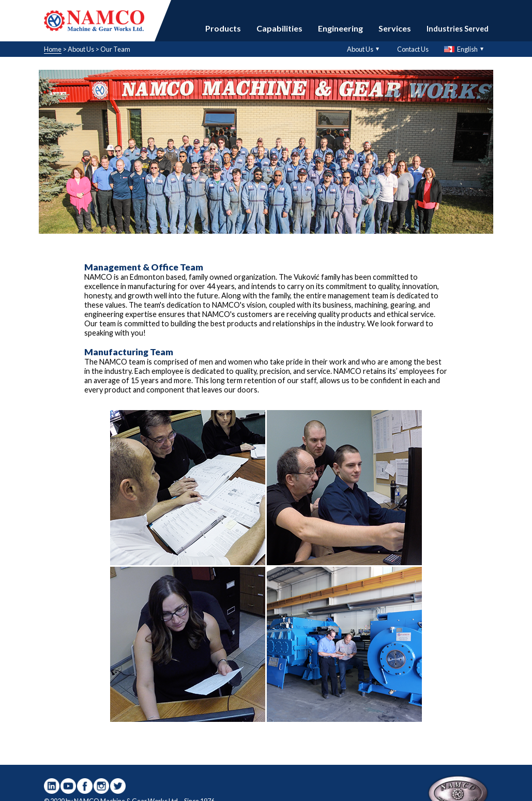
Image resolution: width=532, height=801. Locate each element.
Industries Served (458, 29)
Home (53, 49)
